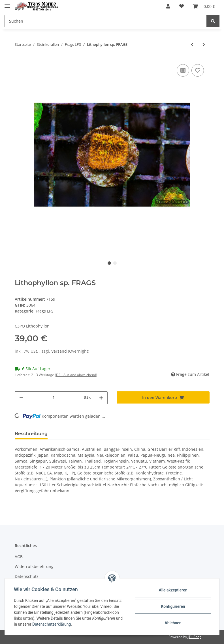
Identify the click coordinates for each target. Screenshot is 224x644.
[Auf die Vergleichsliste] (183, 70)
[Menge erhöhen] (101, 398)
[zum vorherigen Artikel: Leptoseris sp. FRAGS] (192, 45)
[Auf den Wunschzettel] (198, 70)
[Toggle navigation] (7, 4)
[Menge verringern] (21, 398)
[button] (168, 6)
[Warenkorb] (204, 6)
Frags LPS (45, 311)
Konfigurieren (173, 606)
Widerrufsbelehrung (34, 566)
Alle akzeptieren (173, 590)
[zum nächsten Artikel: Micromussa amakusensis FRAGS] (204, 45)
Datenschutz (27, 576)
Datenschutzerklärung (52, 624)
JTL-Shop (195, 637)
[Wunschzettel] (182, 6)
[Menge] (54, 398)
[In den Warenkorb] (163, 397)
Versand (60, 351)
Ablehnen (173, 623)
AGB (19, 557)
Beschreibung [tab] (31, 434)
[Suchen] (106, 21)
